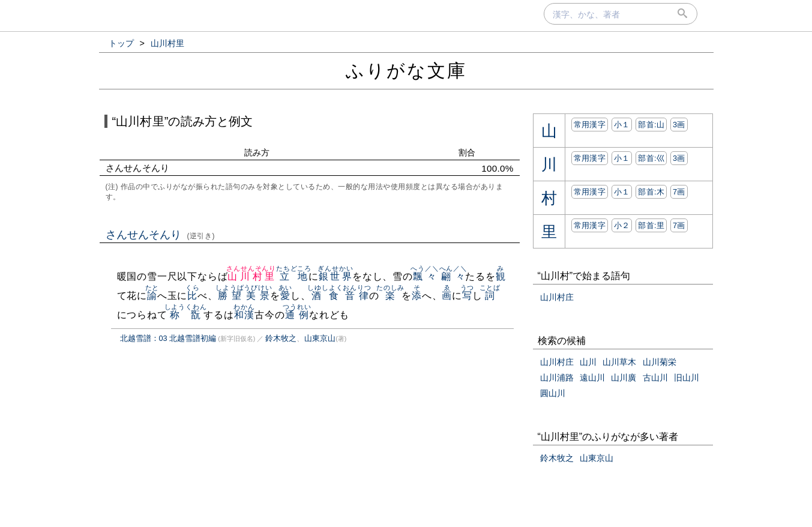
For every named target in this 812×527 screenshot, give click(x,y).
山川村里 (251, 276)
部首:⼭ (651, 125)
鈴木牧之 (281, 338)
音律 (357, 296)
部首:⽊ (651, 192)
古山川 (655, 378)
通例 (297, 315)
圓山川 (553, 393)
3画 (679, 125)
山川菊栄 (660, 362)
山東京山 (320, 338)
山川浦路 (557, 378)
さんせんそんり (161, 235)
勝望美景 (244, 296)
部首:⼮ (651, 158)
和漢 (244, 315)
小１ (622, 125)
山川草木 (619, 362)
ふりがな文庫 (406, 71)
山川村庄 (557, 297)
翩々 (453, 276)
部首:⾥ (651, 225)
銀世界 (335, 276)
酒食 (325, 296)
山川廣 (624, 378)
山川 (588, 362)
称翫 (186, 315)
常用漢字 (590, 125)
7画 (679, 192)
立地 (294, 276)
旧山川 (687, 378)
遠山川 (592, 378)
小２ (622, 225)
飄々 (425, 276)
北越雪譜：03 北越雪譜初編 (168, 338)
